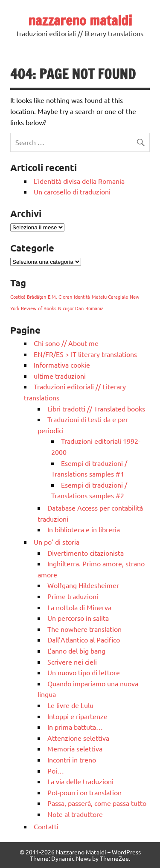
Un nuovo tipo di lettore (84, 672)
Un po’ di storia (57, 542)
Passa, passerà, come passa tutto (97, 803)
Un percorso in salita (78, 618)
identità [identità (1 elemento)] (82, 297)
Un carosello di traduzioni (72, 191)
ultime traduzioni (60, 376)
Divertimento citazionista (86, 553)
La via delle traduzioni (80, 781)
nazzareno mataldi (80, 20)
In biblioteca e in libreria (84, 529)
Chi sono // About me (66, 343)
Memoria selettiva (75, 748)
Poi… (56, 771)
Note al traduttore (75, 814)
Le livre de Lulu (70, 705)
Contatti (46, 826)
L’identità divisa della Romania (79, 181)
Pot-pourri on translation (84, 792)
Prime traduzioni (73, 596)
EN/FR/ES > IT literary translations (85, 354)
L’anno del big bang (76, 651)
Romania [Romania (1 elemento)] (95, 308)
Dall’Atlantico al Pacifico (84, 640)
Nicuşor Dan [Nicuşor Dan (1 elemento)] (71, 308)
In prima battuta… (75, 727)
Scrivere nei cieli (72, 662)
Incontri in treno (72, 759)
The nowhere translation (84, 629)
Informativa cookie (62, 365)
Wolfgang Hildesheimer (83, 585)
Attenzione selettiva (78, 738)
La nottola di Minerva (79, 607)
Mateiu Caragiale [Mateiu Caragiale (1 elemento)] (110, 297)
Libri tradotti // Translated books (96, 408)
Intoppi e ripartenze (77, 716)
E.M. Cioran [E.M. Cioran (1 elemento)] (60, 297)
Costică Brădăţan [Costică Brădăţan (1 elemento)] (28, 297)
